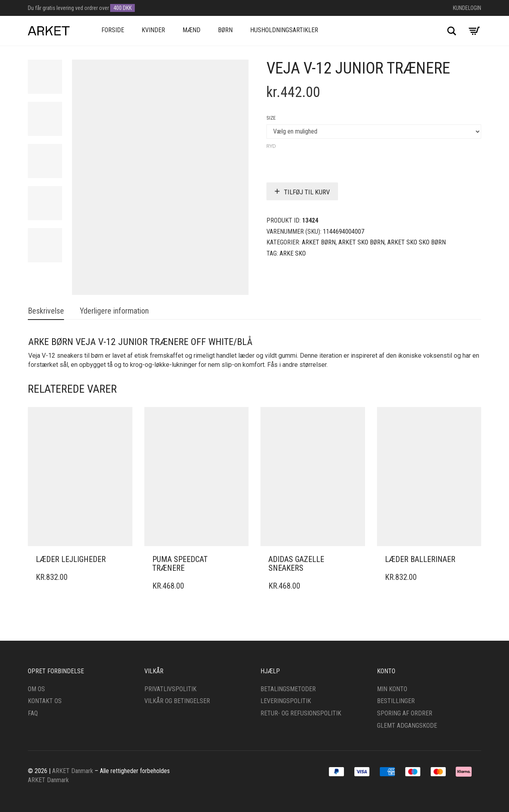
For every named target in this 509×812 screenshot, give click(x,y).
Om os (36, 689)
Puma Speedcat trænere (180, 564)
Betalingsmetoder (288, 689)
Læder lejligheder (71, 559)
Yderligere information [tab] (114, 311)
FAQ (33, 713)
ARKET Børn (319, 242)
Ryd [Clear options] (271, 146)
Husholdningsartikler (284, 30)
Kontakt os (45, 701)
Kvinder (153, 30)
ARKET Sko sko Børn (417, 242)
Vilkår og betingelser (177, 701)
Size (271, 118)
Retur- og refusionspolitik (301, 713)
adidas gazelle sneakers (296, 564)
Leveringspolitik (286, 701)
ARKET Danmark (73, 771)
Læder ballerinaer (420, 559)
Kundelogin (467, 8)
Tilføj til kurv (307, 192)
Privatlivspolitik (170, 689)
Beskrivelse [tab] (46, 311)
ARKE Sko (293, 253)
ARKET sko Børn (361, 242)
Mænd (191, 30)
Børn (225, 30)
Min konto (392, 689)
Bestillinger (396, 701)
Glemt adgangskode (407, 726)
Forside (113, 30)
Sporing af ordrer (405, 713)
